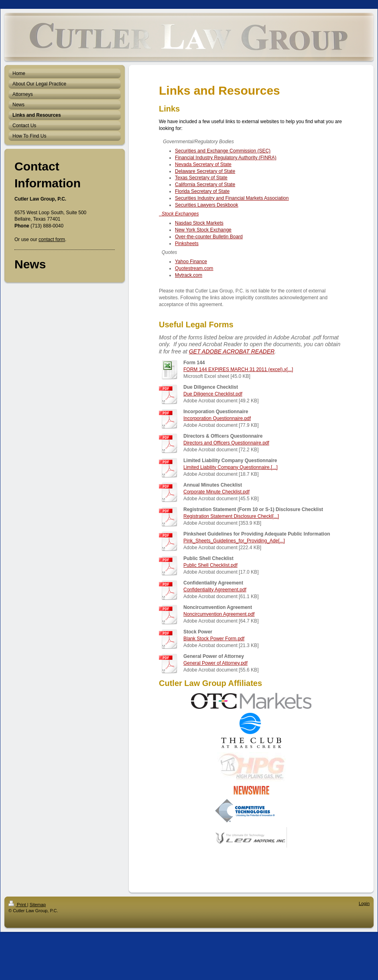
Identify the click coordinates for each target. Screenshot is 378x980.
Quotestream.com (194, 268)
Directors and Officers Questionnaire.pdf (226, 443)
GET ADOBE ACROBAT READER (232, 351)
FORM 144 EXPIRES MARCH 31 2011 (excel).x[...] (238, 369)
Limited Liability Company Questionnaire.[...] (231, 467)
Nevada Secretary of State (203, 164)
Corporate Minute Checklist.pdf (216, 492)
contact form (52, 239)
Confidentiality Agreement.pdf (215, 590)
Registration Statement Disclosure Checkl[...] (231, 516)
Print (18, 905)
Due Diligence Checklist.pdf (213, 394)
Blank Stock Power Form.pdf (214, 639)
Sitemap (38, 905)
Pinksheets (187, 243)
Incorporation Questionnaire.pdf (217, 418)
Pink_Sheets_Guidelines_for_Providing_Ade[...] (234, 541)
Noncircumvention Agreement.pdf (219, 614)
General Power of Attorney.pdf (215, 663)
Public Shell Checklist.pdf (210, 565)
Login (364, 903)
